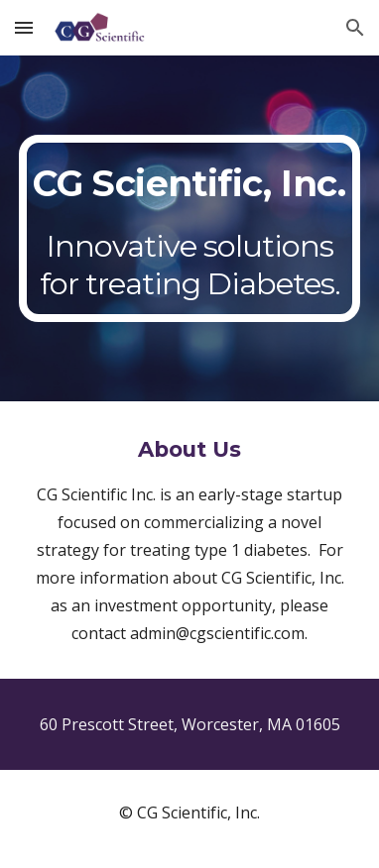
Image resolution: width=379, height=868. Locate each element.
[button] (24, 27)
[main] (189, 228)
